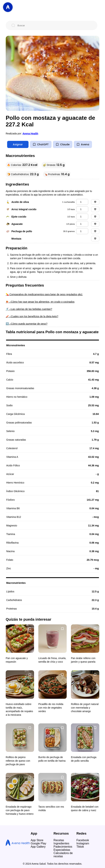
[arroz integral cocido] (82, 209)
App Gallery (38, 847)
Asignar (18, 144)
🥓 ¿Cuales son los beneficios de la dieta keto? (32, 316)
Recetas (59, 840)
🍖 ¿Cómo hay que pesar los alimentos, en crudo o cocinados (40, 302)
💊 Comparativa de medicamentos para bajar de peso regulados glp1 (44, 294)
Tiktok (80, 847)
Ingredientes (61, 843)
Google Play (38, 843)
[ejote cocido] (82, 217)
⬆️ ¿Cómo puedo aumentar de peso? (27, 324)
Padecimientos (63, 847)
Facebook (83, 840)
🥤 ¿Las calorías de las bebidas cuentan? (29, 309)
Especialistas (62, 850)
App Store (37, 840)
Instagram (83, 843)
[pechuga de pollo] (82, 231)
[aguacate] (82, 224)
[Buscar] (54, 25)
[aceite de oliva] (82, 202)
